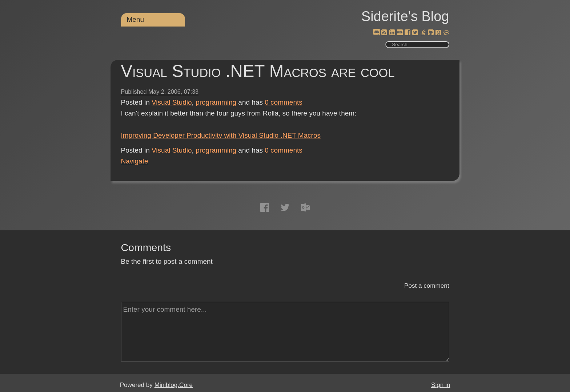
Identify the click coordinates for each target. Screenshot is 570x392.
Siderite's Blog (405, 16)
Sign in (441, 385)
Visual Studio (172, 102)
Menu (136, 19)
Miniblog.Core (174, 385)
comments (284, 102)
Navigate (135, 161)
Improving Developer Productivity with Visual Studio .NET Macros (221, 135)
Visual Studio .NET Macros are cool (258, 71)
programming (216, 102)
